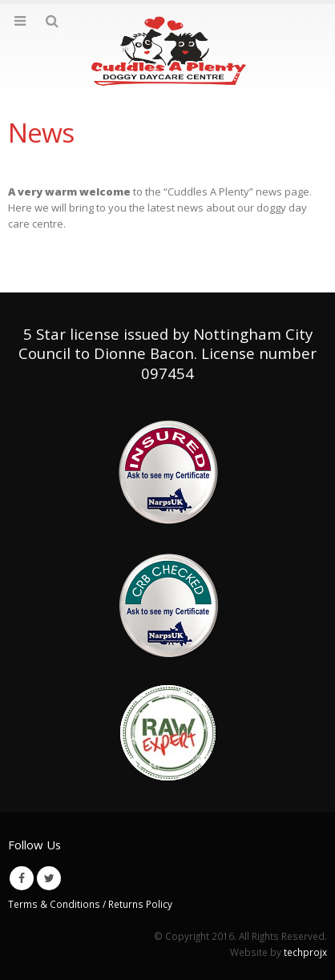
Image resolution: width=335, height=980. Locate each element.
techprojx (305, 952)
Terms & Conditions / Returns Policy (90, 904)
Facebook (22, 878)
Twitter (49, 878)
